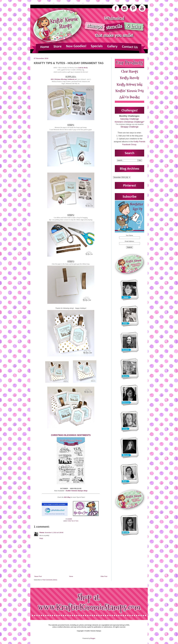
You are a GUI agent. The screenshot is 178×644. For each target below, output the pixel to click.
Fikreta (42, 533)
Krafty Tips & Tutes (73, 521)
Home (71, 576)
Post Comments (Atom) (50, 580)
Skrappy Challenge (130, 127)
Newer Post (38, 576)
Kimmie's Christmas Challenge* (130, 122)
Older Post (104, 576)
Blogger (93, 638)
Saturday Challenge (130, 119)
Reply (41, 538)
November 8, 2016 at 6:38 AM (54, 533)
